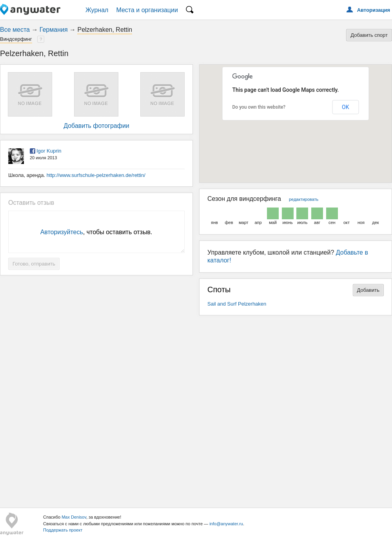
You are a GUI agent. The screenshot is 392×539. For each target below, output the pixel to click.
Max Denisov (74, 517)
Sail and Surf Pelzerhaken (237, 304)
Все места (15, 30)
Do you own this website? (259, 107)
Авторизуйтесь (62, 232)
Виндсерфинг (16, 39)
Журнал (97, 10)
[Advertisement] (196, 409)
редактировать (304, 199)
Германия (54, 30)
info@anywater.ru (226, 524)
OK (345, 107)
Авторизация (374, 10)
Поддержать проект (63, 530)
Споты (219, 290)
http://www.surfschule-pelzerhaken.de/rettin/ (96, 175)
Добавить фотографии (96, 126)
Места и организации (147, 10)
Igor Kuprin (49, 151)
